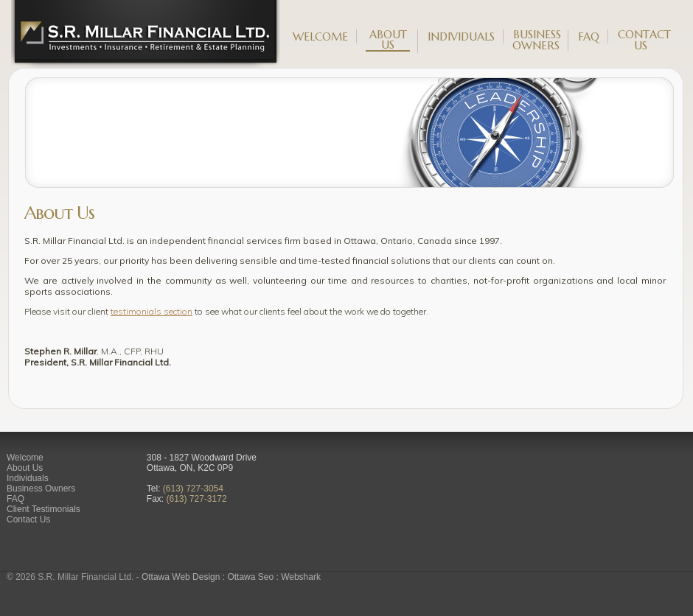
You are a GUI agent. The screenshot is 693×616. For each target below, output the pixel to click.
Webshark (301, 577)
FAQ (589, 36)
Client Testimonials (43, 509)
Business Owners (537, 40)
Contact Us (644, 40)
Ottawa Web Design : (185, 577)
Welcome (320, 36)
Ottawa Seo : (254, 577)
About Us (388, 41)
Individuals (461, 36)
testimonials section (152, 311)
